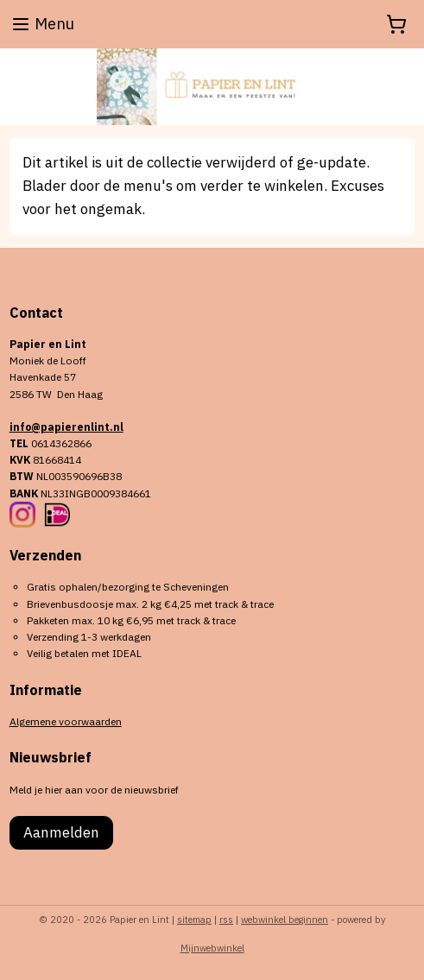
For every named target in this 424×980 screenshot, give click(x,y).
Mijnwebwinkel (212, 948)
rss (226, 920)
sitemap (194, 920)
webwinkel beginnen (285, 920)
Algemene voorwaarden (66, 721)
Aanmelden (61, 832)
